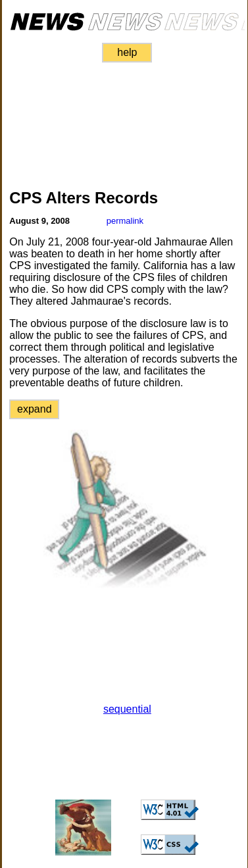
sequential (127, 709)
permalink (125, 221)
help (127, 52)
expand (35, 409)
